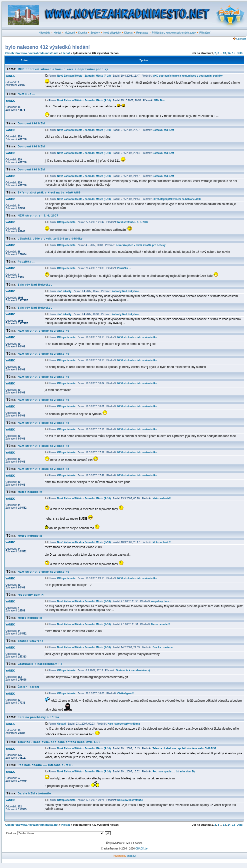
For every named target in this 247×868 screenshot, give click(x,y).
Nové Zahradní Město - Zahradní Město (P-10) (84, 76)
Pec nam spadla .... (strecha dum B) (45, 765)
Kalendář (240, 39)
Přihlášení (205, 33)
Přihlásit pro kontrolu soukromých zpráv (174, 33)
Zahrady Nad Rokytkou (35, 285)
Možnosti (70, 33)
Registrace (142, 33)
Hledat (57, 33)
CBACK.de (141, 849)
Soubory (95, 33)
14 (229, 53)
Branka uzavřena (31, 641)
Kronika (82, 33)
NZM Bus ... (27, 94)
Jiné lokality (64, 291)
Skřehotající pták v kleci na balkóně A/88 (49, 192)
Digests (128, 33)
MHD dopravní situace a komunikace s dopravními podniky (63, 69)
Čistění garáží (28, 687)
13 (224, 53)
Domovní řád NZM (31, 123)
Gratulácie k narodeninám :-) (40, 664)
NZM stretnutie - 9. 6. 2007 (38, 215)
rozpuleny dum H (31, 595)
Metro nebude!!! (30, 492)
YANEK (10, 76)
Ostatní (61, 724)
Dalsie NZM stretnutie (34, 793)
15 (233, 53)
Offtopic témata (66, 222)
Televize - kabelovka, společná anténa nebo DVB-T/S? (59, 742)
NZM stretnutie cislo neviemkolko (44, 331)
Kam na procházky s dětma (38, 717)
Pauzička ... (27, 262)
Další (240, 53)
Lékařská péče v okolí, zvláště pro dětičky (50, 239)
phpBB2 (131, 856)
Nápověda (44, 33)
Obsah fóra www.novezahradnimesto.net (32, 53)
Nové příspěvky (112, 33)
